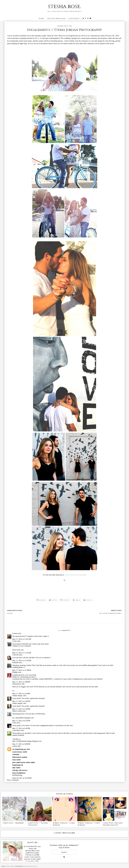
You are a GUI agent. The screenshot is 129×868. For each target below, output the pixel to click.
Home (41, 18)
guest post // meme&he (13, 823)
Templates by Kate (30, 866)
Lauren (15, 633)
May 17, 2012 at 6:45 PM (21, 728)
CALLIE (15, 655)
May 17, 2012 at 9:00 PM (21, 744)
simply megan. (18, 696)
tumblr (77, 600)
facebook (41, 600)
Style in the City (18, 650)
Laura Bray (16, 730)
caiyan (15, 746)
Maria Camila (17, 711)
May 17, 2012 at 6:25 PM (21, 721)
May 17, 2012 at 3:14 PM (21, 694)
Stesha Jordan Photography (75, 575)
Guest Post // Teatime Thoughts (38, 824)
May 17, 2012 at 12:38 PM (22, 670)
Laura (14, 723)
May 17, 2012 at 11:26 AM (22, 660)
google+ (88, 600)
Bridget (15, 672)
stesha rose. (65, 6)
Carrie (15, 641)
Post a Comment (13, 780)
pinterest (65, 600)
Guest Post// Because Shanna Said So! (113, 824)
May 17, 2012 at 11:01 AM (22, 639)
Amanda (15, 662)
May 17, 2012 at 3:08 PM (21, 682)
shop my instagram (56, 18)
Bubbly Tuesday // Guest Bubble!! (64, 824)
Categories (74, 18)
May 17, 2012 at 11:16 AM (22, 653)
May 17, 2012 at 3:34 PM (21, 701)
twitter (53, 600)
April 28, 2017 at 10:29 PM (22, 778)
